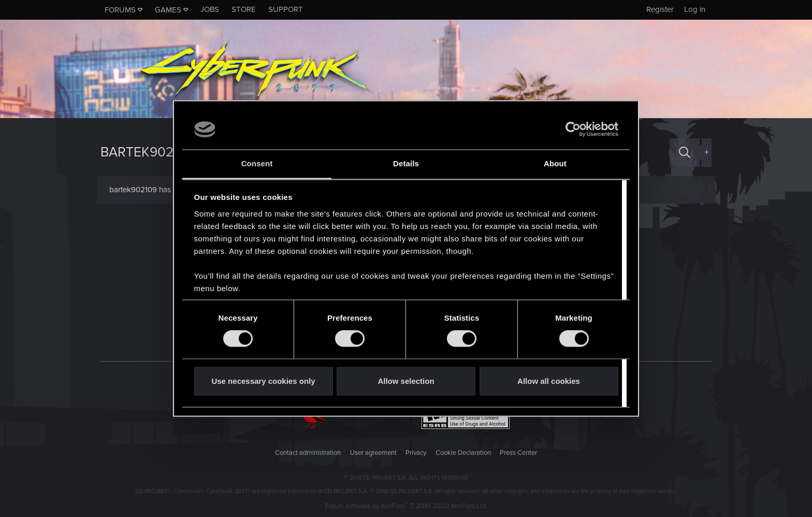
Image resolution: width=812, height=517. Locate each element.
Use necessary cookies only (263, 381)
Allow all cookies (549, 381)
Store (244, 9)
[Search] (685, 153)
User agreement (373, 453)
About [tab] (555, 163)
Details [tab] (406, 163)
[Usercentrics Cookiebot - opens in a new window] (573, 130)
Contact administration (308, 453)
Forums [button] (120, 10)
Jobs (210, 9)
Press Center (518, 453)
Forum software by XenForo (406, 506)
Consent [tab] (257, 163)
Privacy (416, 453)
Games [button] (168, 10)
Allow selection (406, 381)
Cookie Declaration (463, 453)
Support (286, 9)
